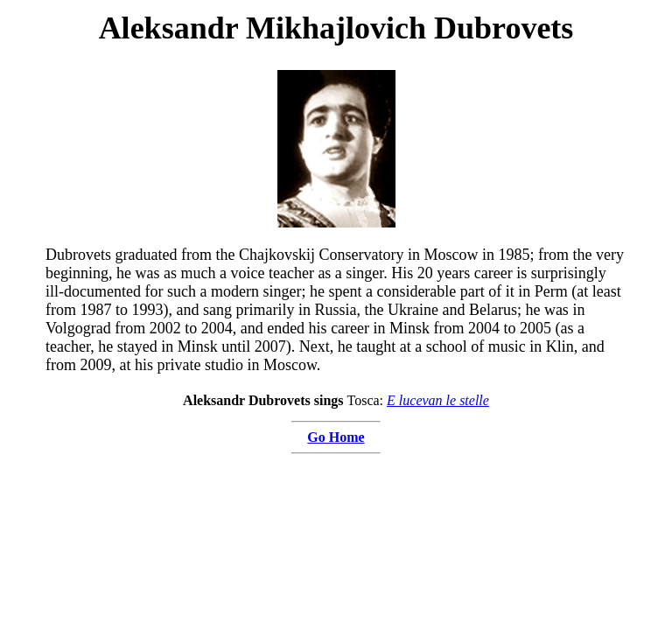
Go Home (336, 437)
